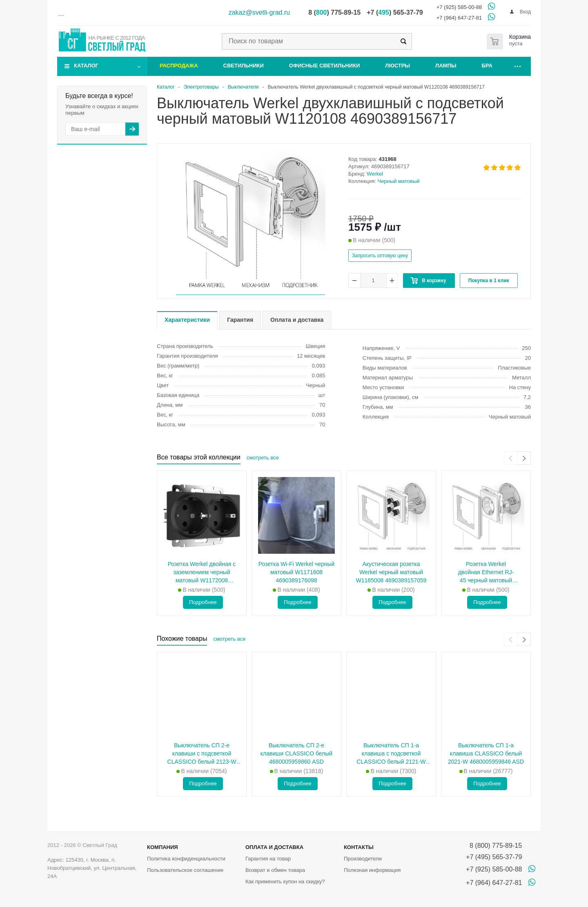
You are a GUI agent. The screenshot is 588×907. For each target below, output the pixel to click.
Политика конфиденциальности (186, 859)
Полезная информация (372, 870)
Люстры (398, 66)
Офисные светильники (325, 66)
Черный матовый (399, 181)
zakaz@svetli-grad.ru (259, 12)
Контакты (359, 847)
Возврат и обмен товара (275, 870)
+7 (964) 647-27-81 (459, 18)
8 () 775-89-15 (334, 12)
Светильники (244, 66)
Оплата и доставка (274, 847)
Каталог (86, 66)
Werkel (375, 174)
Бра (487, 66)
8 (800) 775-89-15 (494, 846)
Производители (363, 859)
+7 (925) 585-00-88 (459, 7)
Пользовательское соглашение (185, 870)
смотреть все (263, 458)
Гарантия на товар (268, 859)
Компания (163, 847)
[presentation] (511, 458)
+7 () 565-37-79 (395, 12)
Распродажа (179, 66)
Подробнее (203, 602)
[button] (251, 295)
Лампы (446, 66)
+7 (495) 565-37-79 (494, 857)
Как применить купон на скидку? (285, 881)
